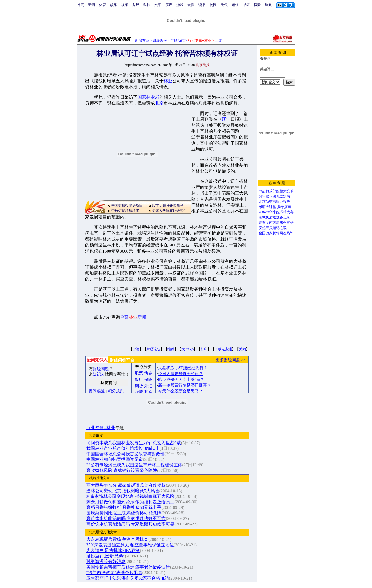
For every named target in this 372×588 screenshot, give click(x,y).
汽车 (158, 5)
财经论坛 (153, 349)
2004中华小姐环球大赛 (276, 212)
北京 (159, 103)
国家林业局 (148, 97)
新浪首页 (142, 40)
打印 (204, 349)
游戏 (180, 5)
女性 (191, 5)
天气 (224, 5)
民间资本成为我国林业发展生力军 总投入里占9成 (134, 443)
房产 (169, 5)
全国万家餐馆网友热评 (276, 233)
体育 (103, 5)
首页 (81, 5)
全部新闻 (133, 317)
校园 (213, 5)
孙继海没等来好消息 (106, 562)
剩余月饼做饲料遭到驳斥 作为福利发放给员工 (130, 502)
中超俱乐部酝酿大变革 (276, 191)
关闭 (242, 349)
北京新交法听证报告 (274, 202)
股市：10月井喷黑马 (168, 205)
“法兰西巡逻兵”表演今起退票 (114, 573)
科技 (147, 5)
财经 (136, 5)
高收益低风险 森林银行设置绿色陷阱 (122, 470)
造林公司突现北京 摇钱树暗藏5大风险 (123, 491)
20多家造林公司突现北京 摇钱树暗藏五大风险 (130, 496)
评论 (136, 349)
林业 (168, 81)
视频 (125, 5)
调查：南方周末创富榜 (276, 223)
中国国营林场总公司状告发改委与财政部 (126, 454)
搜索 (257, 5)
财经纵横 (160, 40)
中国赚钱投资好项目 (127, 205)
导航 (268, 5)
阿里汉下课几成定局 (274, 196)
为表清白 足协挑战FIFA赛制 (113, 550)
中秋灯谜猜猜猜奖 (125, 211)
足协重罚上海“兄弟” (106, 556)
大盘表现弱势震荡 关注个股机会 (117, 539)
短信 (235, 5)
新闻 (92, 5)
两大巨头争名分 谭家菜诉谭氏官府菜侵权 (126, 485)
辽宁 (226, 119)
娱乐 (114, 5)
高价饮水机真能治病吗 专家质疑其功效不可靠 (130, 524)
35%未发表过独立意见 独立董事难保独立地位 (130, 545)
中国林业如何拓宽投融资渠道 (115, 459)
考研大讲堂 (267, 207)
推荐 (171, 349)
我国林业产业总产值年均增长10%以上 (123, 448)
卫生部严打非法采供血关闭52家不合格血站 (128, 578)
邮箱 (246, 5)
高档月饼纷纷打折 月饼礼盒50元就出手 (124, 507)
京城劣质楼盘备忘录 (274, 217)
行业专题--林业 (101, 428)
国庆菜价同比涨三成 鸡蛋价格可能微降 (124, 513)
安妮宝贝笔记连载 (273, 228)
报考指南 (284, 207)
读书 (202, 5)
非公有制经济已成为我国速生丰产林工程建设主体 (134, 465)
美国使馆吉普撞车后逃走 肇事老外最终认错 (128, 567)
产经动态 (178, 40)
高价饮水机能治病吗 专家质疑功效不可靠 (126, 518)
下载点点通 (223, 349)
